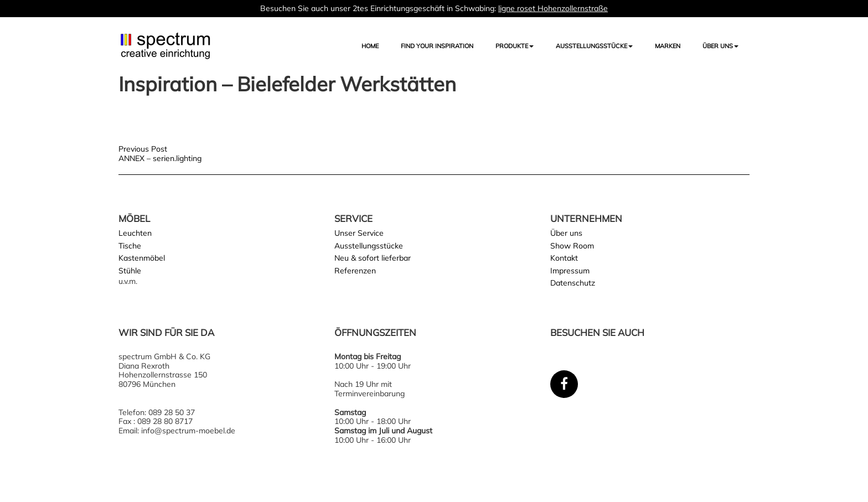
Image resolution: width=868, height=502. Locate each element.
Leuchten (135, 233)
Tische (130, 246)
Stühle (130, 271)
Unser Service (359, 233)
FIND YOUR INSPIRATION (437, 46)
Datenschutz (573, 283)
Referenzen (355, 271)
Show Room (572, 246)
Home (370, 46)
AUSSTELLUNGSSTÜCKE (594, 46)
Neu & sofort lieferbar (373, 258)
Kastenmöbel (142, 258)
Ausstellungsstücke (369, 246)
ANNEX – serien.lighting (160, 158)
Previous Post (143, 149)
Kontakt (564, 258)
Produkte (515, 46)
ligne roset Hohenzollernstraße (553, 8)
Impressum (570, 271)
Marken (668, 46)
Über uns (720, 46)
